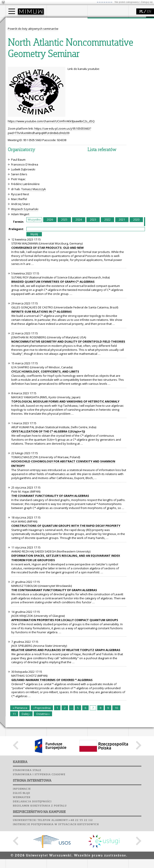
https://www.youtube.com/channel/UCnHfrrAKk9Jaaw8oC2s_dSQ (51, 203)
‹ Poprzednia (42, 790)
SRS (66, 61)
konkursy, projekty (24, 92)
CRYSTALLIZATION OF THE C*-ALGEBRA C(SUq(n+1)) (48, 513)
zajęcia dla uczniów (24, 72)
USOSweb (54, 61)
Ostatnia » (43, 796)
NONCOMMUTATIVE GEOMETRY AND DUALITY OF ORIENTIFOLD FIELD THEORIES (68, 424)
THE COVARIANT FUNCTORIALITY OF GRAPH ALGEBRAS (50, 578)
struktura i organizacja (67, 35)
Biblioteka (56, 82)
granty (97, 43)
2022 (107, 302)
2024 (79, 302)
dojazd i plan (61, 31)
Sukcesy (54, 95)
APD (74, 61)
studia (14, 22)
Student (16, 35)
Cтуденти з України (25, 51)
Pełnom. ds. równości (25, 55)
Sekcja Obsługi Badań (108, 47)
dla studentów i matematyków (21, 82)
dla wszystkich (21, 88)
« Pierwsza (20, 790)
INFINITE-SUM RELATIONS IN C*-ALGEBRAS (42, 394)
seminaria (100, 35)
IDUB (96, 55)
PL (141, 12)
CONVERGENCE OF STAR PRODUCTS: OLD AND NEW (48, 330)
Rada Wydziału (62, 39)
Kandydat (18, 31)
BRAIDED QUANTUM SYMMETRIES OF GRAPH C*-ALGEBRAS (53, 364)
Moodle (53, 65)
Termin (18, 304)
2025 (64, 302)
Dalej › (26, 796)
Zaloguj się (147, 2)
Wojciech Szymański (25, 291)
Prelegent (16, 311)
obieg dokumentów (106, 51)
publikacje (100, 39)
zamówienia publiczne (67, 55)
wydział (57, 22)
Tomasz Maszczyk (34, 271)
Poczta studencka (62, 74)
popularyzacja (23, 63)
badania (98, 22)
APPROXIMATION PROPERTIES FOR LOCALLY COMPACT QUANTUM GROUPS (65, 702)
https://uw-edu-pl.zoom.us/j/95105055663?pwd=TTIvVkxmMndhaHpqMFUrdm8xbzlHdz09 (49, 213)
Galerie (77, 86)
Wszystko (34, 302)
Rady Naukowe (62, 43)
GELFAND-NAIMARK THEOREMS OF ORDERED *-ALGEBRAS (52, 762)
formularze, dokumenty (68, 51)
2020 (136, 302)
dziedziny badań (104, 31)
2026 (50, 302)
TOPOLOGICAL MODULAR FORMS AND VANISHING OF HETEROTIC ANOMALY (65, 483)
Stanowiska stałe (27, 852)
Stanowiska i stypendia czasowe (39, 857)
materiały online (22, 76)
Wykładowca (20, 43)
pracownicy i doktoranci (68, 47)
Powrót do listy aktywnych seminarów (33, 111)
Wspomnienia (58, 86)
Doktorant (18, 39)
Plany (66, 65)
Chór (71, 82)
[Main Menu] (12, 11)
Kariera (55, 91)
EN (149, 12)
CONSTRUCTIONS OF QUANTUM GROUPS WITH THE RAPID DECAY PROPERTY (66, 608)
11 (14, 796)
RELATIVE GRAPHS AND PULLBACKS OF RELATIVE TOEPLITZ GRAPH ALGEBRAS (66, 732)
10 (116, 790)
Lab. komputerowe (62, 69)
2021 (122, 302)
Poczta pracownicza (64, 78)
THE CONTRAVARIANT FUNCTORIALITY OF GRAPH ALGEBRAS (54, 672)
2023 (93, 302)
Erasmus (17, 47)
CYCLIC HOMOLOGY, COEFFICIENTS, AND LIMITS (45, 454)
